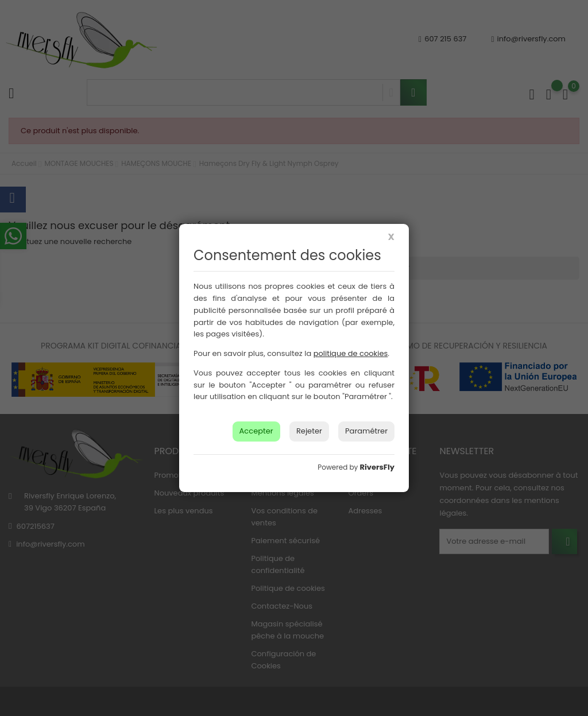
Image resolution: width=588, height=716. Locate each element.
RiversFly (377, 467)
